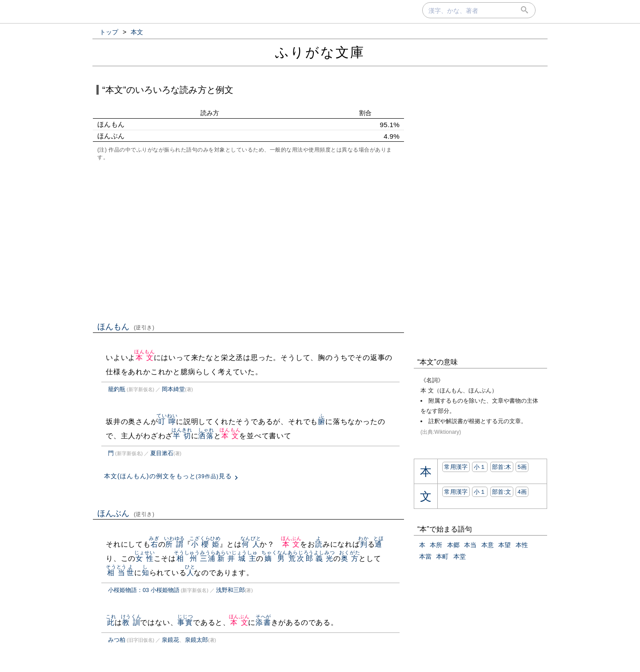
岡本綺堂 (173, 389)
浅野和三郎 (230, 590)
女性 (145, 558)
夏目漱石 (162, 453)
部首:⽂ (502, 492)
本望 (504, 545)
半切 (182, 436)
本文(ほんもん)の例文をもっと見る (168, 476)
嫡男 (274, 558)
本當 (425, 556)
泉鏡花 (170, 640)
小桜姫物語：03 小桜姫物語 (144, 590)
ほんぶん (126, 513)
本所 (436, 545)
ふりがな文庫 (320, 52)
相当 (116, 573)
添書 (263, 622)
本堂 (460, 556)
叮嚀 (167, 422)
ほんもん (126, 327)
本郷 (453, 545)
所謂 (174, 544)
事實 (185, 622)
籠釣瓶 (117, 389)
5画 (522, 467)
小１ (480, 467)
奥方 (350, 558)
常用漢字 (456, 467)
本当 (470, 545)
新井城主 (236, 558)
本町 (442, 556)
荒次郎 (301, 558)
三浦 (208, 558)
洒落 (206, 436)
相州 (187, 558)
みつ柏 (117, 640)
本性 (522, 545)
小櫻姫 (205, 544)
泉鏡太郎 (196, 640)
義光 (324, 558)
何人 (251, 544)
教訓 (131, 622)
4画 (522, 492)
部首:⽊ (502, 467)
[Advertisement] (248, 240)
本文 (145, 358)
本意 (488, 545)
